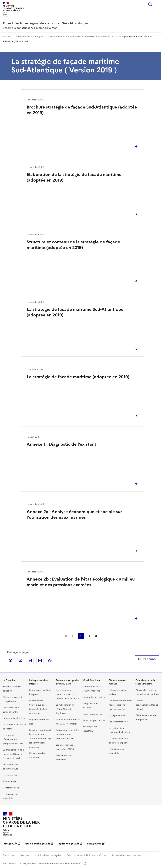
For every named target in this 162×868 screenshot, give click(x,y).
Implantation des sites (14, 718)
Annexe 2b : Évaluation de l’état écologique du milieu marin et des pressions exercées (81, 582)
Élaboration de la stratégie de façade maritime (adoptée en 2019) (74, 177)
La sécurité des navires (94, 697)
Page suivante (89, 636)
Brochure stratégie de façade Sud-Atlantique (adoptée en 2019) (82, 110)
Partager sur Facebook (11, 661)
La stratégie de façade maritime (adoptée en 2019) (78, 377)
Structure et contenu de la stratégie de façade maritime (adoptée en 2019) (73, 245)
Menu (157, 4)
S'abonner (147, 659)
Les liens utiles (10, 775)
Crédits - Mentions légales (48, 855)
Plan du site (9, 855)
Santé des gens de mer (94, 720)
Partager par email (40, 661)
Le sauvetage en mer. (93, 714)
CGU (69, 855)
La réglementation (118, 715)
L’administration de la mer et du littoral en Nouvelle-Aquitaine (14, 754)
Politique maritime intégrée (29, 37)
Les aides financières (119, 722)
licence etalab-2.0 (74, 863)
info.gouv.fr (10, 844)
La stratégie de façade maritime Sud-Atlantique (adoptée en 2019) (75, 312)
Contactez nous (11, 788)
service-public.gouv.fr (37, 844)
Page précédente (73, 636)
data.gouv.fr (94, 844)
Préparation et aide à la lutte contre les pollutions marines (68, 734)
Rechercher (150, 4)
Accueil (7, 37)
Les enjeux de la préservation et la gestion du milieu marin (68, 694)
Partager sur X (20, 661)
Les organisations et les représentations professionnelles (120, 705)
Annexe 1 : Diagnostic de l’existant (61, 444)
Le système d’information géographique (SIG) (13, 739)
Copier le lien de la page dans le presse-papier (50, 661)
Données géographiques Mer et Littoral (147, 705)
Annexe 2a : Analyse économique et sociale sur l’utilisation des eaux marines (74, 515)
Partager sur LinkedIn (30, 661)
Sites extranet (10, 781)
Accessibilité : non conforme (92, 855)
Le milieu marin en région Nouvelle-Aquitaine (65, 709)
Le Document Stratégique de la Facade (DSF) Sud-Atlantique (79, 37)
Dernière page (96, 636)
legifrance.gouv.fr (68, 844)
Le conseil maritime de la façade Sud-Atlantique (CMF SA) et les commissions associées (41, 739)
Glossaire (25, 855)
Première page (66, 636)
